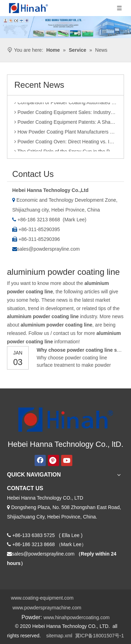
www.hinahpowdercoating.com (77, 617)
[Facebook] (40, 460)
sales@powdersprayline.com (48, 249)
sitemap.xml (59, 636)
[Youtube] (67, 460)
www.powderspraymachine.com (47, 608)
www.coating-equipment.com (42, 598)
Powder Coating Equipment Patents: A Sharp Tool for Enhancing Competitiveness (65, 123)
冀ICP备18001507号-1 (100, 636)
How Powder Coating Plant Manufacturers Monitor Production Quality (65, 133)
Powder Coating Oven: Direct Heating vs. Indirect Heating (65, 143)
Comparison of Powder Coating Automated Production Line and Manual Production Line (65, 104)
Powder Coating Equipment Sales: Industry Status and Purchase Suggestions (65, 114)
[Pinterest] (53, 460)
